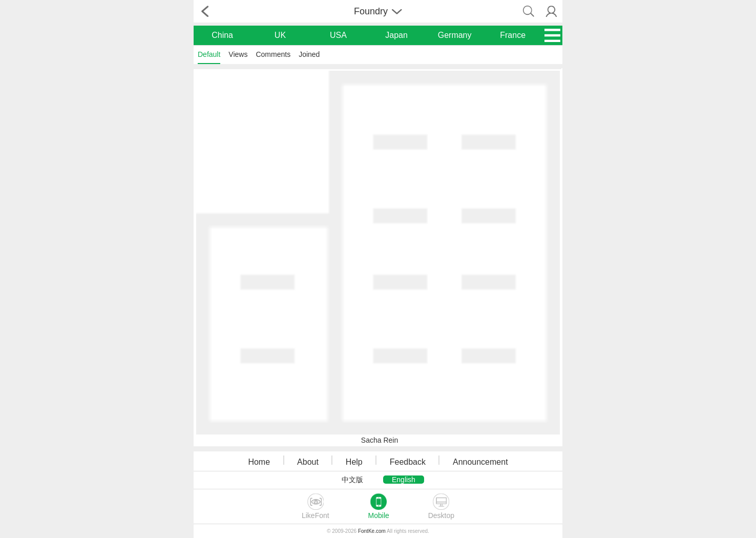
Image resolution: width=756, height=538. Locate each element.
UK (280, 35)
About (308, 462)
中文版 (352, 480)
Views (238, 54)
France (513, 35)
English (404, 480)
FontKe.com (372, 531)
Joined (309, 54)
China (222, 35)
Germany (455, 35)
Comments (273, 54)
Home (259, 462)
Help (354, 462)
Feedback (408, 462)
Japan (396, 35)
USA (338, 35)
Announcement (480, 462)
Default (209, 54)
